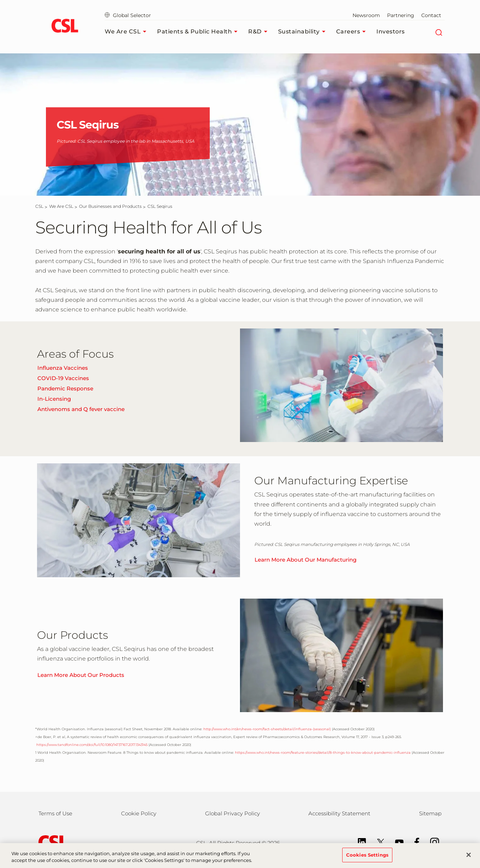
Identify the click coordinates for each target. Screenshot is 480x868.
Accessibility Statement (339, 813)
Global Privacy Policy (233, 813)
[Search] (439, 32)
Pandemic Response (65, 388)
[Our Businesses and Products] (110, 206)
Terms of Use (55, 813)
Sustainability (304, 32)
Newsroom (366, 15)
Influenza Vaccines (63, 368)
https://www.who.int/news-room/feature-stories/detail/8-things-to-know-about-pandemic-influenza (323, 753)
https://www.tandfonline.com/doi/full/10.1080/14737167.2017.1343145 (91, 745)
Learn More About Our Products (81, 675)
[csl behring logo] (51, 842)
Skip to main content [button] (0, 0)
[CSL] (39, 206)
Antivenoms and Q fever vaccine (81, 409)
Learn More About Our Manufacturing (306, 560)
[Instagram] (431, 842)
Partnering (401, 15)
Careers (353, 32)
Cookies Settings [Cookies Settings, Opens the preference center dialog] (367, 858)
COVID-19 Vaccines (63, 378)
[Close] (469, 858)
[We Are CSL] (61, 206)
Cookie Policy (139, 813)
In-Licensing (54, 399)
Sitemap (430, 813)
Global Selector (128, 15)
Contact (431, 15)
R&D (260, 32)
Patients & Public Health (199, 32)
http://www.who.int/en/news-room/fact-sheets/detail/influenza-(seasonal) (267, 729)
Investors (391, 31)
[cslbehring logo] (65, 27)
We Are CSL (127, 32)
